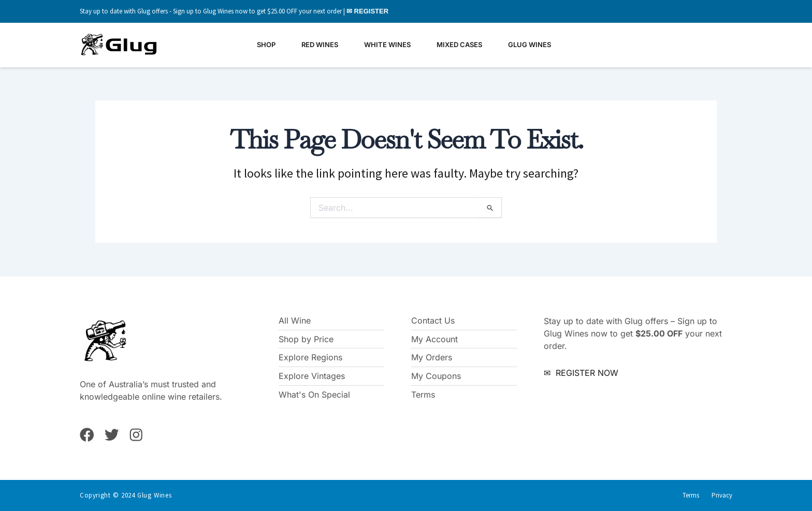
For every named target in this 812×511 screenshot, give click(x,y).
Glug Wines (530, 45)
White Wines (387, 45)
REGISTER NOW (586, 372)
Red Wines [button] (320, 45)
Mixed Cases (459, 45)
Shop (266, 45)
